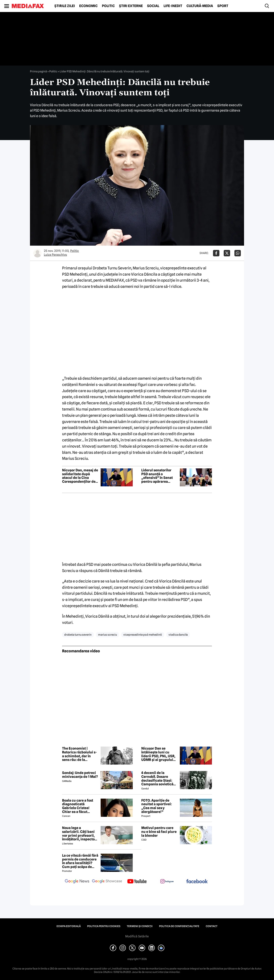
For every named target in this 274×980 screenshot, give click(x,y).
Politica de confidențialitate (179, 926)
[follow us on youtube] (137, 882)
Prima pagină (38, 71)
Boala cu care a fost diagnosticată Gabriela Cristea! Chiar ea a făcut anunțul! (78, 806)
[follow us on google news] (77, 882)
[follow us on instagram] (167, 882)
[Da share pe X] (227, 253)
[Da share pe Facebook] (216, 253)
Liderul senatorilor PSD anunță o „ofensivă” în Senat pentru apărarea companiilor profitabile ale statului (159, 476)
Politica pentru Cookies (104, 926)
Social (153, 6)
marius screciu (107, 635)
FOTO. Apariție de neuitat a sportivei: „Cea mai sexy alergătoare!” (156, 806)
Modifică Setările (137, 936)
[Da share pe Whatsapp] (238, 253)
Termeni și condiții (140, 926)
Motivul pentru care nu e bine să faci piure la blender (159, 832)
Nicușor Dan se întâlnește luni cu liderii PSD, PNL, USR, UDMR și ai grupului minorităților (158, 754)
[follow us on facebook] (197, 882)
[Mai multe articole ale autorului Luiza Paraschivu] (37, 253)
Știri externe (131, 6)
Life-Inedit (173, 6)
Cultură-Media (200, 6)
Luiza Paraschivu (55, 255)
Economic (88, 6)
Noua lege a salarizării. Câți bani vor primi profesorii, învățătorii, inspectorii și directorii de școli (80, 834)
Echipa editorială (69, 926)
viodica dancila (178, 635)
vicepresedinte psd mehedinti (143, 635)
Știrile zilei (65, 6)
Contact (212, 926)
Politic (108, 6)
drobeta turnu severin (78, 635)
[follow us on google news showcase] (107, 882)
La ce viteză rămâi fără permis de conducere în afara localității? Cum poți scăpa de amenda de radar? (80, 861)
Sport (223, 6)
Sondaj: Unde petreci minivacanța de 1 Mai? (80, 775)
